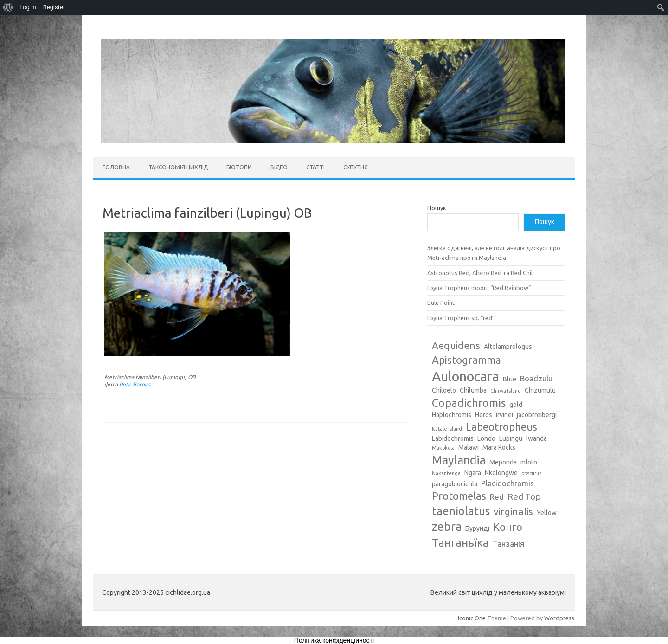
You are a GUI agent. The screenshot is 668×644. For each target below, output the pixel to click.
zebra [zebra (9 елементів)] (447, 527)
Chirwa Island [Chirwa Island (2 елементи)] (506, 391)
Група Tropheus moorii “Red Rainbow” (479, 288)
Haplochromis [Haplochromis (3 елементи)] (452, 415)
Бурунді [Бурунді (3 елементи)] (477, 528)
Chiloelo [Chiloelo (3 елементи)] (444, 390)
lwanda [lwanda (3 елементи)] (536, 438)
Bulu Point (441, 303)
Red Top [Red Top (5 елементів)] (524, 496)
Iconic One (472, 618)
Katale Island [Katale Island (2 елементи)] (447, 429)
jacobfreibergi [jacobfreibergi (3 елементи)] (537, 415)
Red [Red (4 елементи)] (497, 497)
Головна (116, 167)
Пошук (437, 208)
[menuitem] (8, 7)
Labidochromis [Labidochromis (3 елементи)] (453, 438)
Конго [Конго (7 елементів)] (508, 527)
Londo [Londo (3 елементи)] (486, 438)
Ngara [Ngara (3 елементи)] (473, 473)
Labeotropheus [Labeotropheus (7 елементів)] (501, 427)
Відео (279, 167)
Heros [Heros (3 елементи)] (484, 415)
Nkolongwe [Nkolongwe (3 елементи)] (501, 473)
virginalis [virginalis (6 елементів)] (513, 511)
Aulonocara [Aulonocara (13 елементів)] (466, 377)
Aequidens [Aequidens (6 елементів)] (456, 345)
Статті (315, 167)
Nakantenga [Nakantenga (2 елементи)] (446, 473)
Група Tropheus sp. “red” (461, 318)
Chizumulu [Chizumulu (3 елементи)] (540, 390)
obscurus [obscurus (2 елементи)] (531, 473)
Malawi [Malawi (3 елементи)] (469, 447)
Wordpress (559, 618)
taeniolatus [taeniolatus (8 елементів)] (461, 511)
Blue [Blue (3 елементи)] (510, 379)
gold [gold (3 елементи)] (516, 405)
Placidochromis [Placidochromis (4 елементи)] (507, 483)
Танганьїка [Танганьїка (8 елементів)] (460, 542)
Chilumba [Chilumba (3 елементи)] (473, 390)
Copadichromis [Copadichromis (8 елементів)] (469, 403)
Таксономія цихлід (178, 167)
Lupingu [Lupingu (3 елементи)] (511, 438)
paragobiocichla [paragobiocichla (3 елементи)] (455, 484)
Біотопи (239, 167)
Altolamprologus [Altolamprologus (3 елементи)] (508, 347)
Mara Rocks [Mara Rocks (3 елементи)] (499, 447)
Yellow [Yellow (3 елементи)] (547, 513)
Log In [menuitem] (28, 7)
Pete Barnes (135, 384)
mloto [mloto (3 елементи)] (529, 462)
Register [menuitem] (54, 7)
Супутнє (356, 167)
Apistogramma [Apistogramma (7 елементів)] (466, 360)
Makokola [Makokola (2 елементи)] (443, 448)
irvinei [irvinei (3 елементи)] (504, 415)
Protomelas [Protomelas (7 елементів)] (459, 496)
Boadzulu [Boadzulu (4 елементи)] (536, 378)
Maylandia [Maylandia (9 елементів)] (459, 460)
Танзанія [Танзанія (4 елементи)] (508, 544)
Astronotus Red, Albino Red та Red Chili (481, 273)
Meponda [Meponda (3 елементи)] (503, 462)
